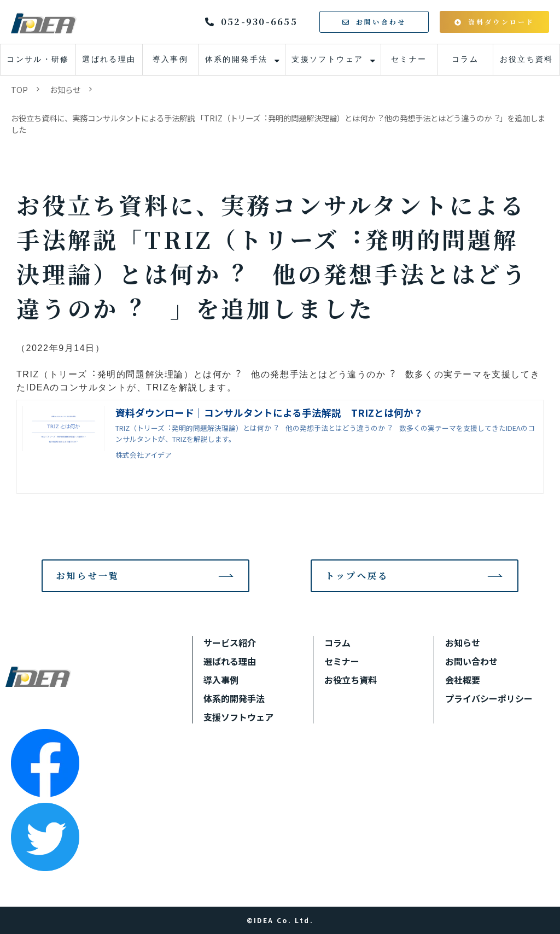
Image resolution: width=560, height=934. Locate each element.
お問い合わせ (381, 22)
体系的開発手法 (237, 59)
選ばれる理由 (109, 59)
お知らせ (65, 89)
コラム (465, 59)
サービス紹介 (230, 643)
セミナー (409, 59)
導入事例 (171, 59)
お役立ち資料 (527, 59)
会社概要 (463, 680)
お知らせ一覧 (88, 576)
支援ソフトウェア (327, 59)
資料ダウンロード (501, 22)
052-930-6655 (259, 22)
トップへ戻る (357, 576)
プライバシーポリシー (489, 698)
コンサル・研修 (38, 59)
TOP (19, 89)
